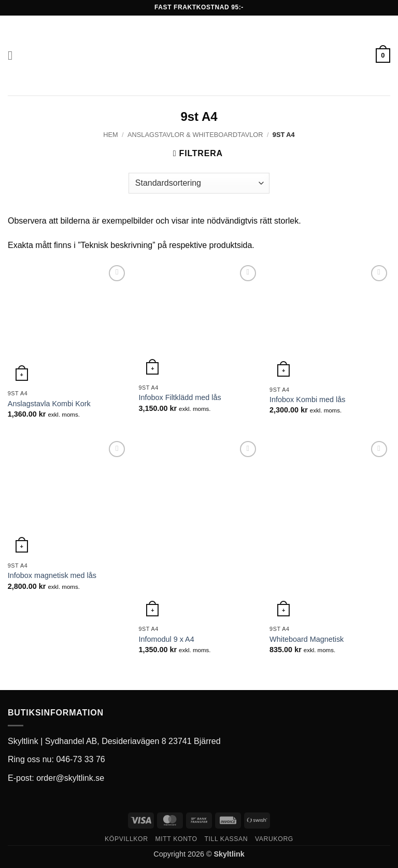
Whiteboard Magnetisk (307, 639)
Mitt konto (176, 838)
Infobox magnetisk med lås (52, 575)
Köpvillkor (126, 838)
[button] (14, 55)
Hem (110, 135)
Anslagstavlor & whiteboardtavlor (195, 135)
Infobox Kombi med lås (307, 399)
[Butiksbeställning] (199, 183)
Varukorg (274, 838)
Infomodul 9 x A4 (166, 639)
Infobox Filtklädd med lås (180, 397)
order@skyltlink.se (70, 777)
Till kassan (226, 838)
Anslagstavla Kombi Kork (49, 404)
